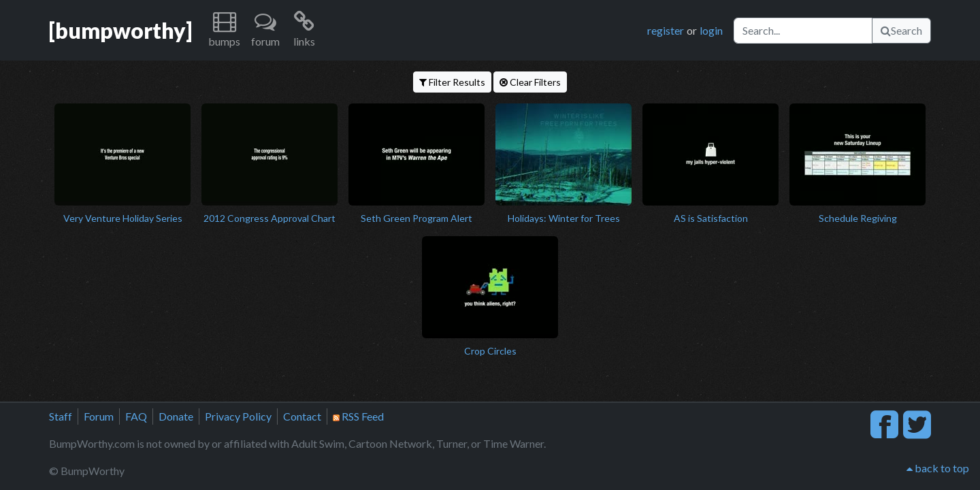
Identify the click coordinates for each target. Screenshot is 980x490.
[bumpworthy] (120, 30)
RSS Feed (358, 416)
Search (901, 30)
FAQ (136, 416)
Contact (302, 416)
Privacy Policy (238, 416)
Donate (176, 416)
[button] (224, 30)
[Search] (803, 31)
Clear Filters (530, 82)
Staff (61, 416)
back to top (938, 468)
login (711, 30)
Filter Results (452, 82)
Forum (99, 416)
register (666, 30)
